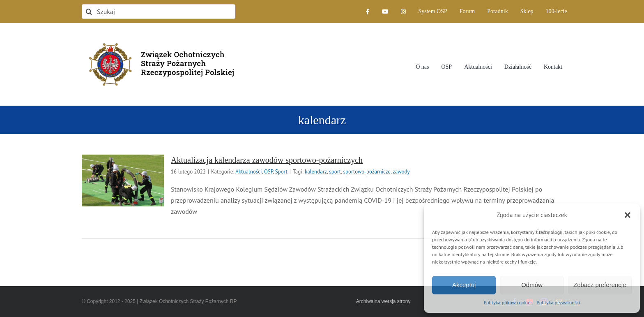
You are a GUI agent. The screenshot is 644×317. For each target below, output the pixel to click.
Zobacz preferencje (600, 285)
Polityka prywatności (559, 302)
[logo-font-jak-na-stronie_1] (159, 39)
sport (335, 172)
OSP (268, 172)
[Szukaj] (159, 12)
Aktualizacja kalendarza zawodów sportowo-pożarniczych (267, 160)
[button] (628, 215)
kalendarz (316, 172)
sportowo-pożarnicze (367, 172)
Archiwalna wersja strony (383, 301)
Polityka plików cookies (508, 302)
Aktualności (248, 172)
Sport (281, 172)
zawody (401, 172)
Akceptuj (464, 285)
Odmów (532, 285)
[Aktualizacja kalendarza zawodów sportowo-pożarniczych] (123, 180)
